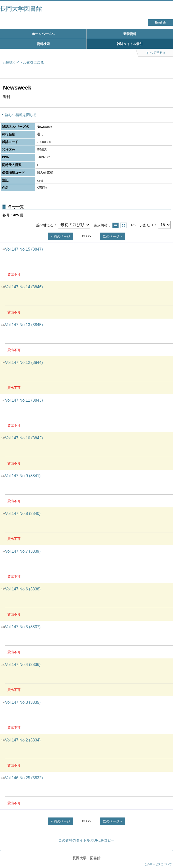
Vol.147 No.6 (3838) (23, 589)
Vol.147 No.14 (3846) (24, 287)
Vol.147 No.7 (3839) (23, 551)
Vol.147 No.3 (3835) (23, 702)
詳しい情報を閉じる (21, 115)
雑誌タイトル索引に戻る (25, 63)
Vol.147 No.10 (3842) (24, 438)
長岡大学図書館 (21, 9)
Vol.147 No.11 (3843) (24, 400)
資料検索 (43, 44)
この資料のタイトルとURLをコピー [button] (87, 840)
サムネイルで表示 (123, 225)
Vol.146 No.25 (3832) (24, 778)
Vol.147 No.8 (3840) (23, 514)
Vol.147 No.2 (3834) (23, 740)
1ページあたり (142, 225)
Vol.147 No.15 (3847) (24, 249)
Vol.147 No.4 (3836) (23, 665)
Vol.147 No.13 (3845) (24, 325)
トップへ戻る (164, 854)
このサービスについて (158, 864)
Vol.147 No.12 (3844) (24, 362)
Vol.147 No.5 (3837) (23, 627)
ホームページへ (43, 34)
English (161, 22)
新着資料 (130, 34)
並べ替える (45, 225)
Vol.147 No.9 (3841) (23, 476)
